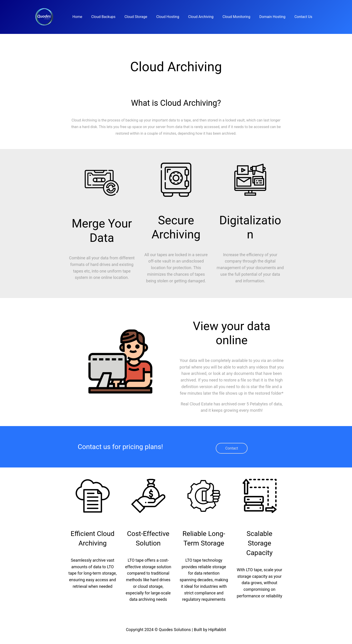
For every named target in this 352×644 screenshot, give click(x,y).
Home (77, 17)
